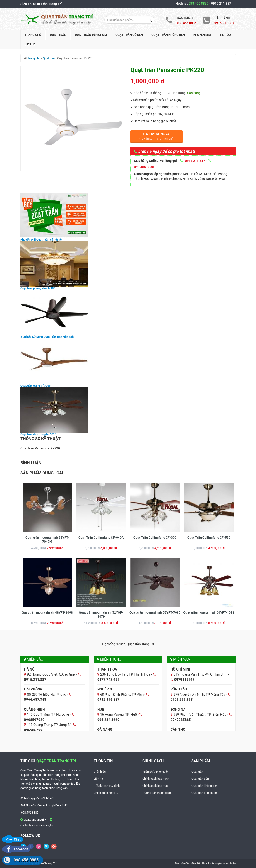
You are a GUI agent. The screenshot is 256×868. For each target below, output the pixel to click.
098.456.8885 (26, 860)
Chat (13, 839)
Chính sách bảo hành (156, 779)
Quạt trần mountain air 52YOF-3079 (101, 614)
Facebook (16, 849)
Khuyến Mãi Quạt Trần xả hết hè (41, 240)
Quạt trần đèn (200, 779)
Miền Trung (109, 659)
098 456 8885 (200, 3)
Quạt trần (58, 35)
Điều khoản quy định (107, 786)
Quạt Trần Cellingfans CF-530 (209, 538)
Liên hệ (30, 44)
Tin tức (225, 35)
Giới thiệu (100, 772)
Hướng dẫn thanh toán (157, 793)
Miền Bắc (33, 659)
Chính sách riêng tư (106, 793)
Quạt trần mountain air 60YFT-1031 (209, 612)
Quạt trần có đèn (129, 35)
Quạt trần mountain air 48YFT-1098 (47, 612)
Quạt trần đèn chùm (91, 35)
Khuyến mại (202, 35)
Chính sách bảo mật (155, 786)
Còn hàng (194, 93)
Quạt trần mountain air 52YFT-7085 (155, 612)
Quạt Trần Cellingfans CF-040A (101, 538)
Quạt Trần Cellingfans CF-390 (155, 538)
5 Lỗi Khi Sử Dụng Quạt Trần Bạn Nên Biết (47, 337)
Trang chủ (33, 35)
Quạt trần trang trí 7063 (35, 386)
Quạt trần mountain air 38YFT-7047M (47, 540)
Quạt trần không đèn (168, 35)
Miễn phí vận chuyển (155, 772)
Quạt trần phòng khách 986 (38, 288)
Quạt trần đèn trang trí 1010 (38, 434)
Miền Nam (180, 659)
